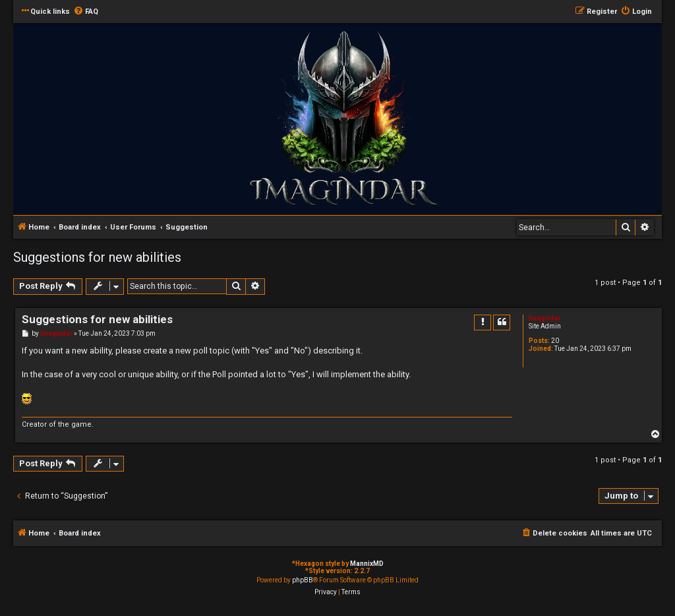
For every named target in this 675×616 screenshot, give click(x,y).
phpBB (303, 580)
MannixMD (367, 564)
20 (555, 341)
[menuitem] (86, 12)
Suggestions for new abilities (97, 257)
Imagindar (545, 318)
